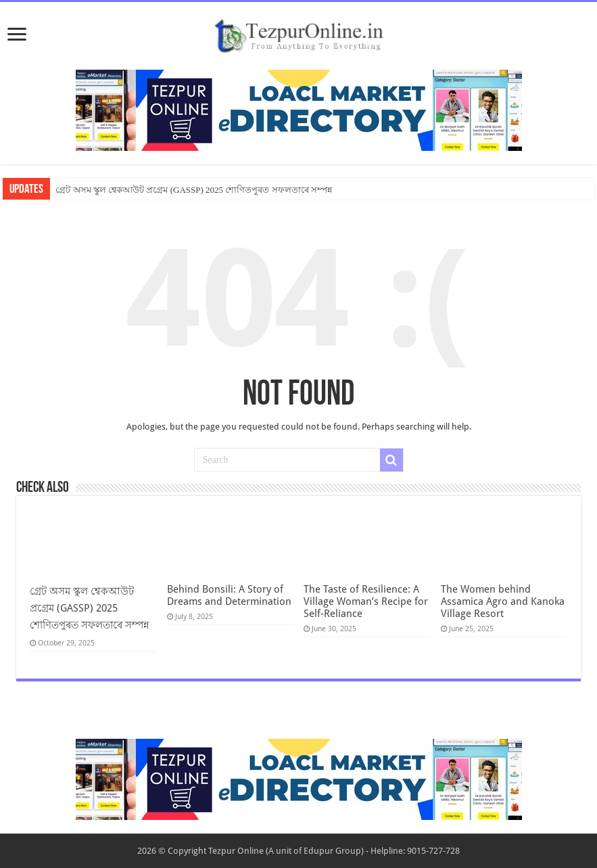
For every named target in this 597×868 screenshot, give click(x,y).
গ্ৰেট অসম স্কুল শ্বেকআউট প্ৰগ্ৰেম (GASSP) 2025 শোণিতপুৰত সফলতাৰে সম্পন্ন (193, 190)
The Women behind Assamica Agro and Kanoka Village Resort (503, 601)
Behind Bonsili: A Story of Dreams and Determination (229, 595)
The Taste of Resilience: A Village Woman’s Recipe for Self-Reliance (366, 601)
